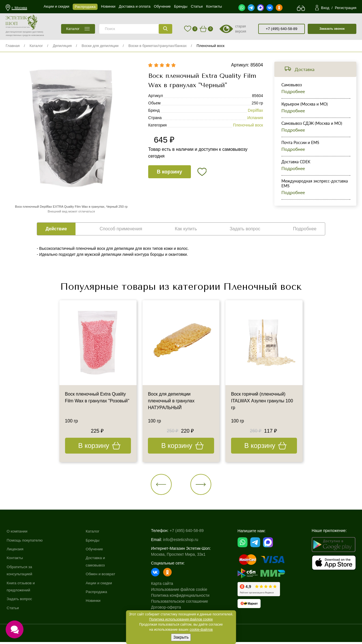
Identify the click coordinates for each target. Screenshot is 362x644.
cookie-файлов (201, 630)
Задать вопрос (20, 600)
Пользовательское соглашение (182, 602)
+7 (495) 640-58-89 (282, 29)
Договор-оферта (169, 608)
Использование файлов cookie (182, 591)
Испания (255, 118)
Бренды (95, 541)
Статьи (13, 609)
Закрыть (181, 637)
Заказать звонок (332, 29)
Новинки (95, 602)
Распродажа (99, 593)
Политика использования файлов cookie (181, 619)
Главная (13, 46)
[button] (163, 485)
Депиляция (62, 46)
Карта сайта (165, 585)
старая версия (241, 29)
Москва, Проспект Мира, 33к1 (181, 555)
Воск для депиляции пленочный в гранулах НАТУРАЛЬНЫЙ (172, 401)
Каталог (36, 46)
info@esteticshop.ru (183, 541)
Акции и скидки (101, 584)
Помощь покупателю (26, 541)
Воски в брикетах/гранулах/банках (158, 46)
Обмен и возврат (103, 576)
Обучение (96, 550)
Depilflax (255, 111)
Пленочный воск (211, 46)
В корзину (170, 172)
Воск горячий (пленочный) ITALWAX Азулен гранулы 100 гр (262, 401)
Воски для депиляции (100, 46)
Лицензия (16, 550)
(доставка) (38, 32)
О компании (18, 533)
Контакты (15, 559)
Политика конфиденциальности (183, 596)
